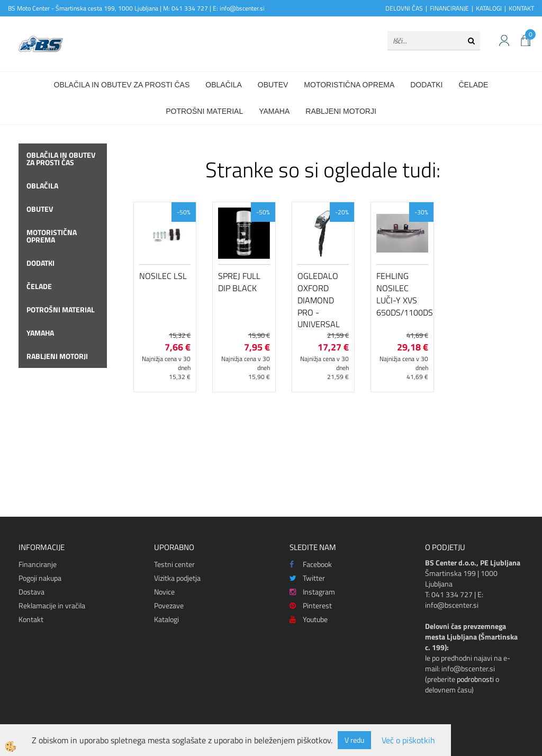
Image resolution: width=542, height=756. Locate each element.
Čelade (473, 85)
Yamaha (274, 111)
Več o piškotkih (408, 740)
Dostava (31, 592)
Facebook (311, 564)
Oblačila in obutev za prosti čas (122, 85)
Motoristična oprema (349, 85)
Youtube (309, 619)
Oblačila (223, 85)
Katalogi (166, 619)
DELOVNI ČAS (404, 8)
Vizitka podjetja (177, 578)
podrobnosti (475, 679)
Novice (164, 592)
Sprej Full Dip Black (239, 282)
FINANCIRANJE (449, 8)
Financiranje (38, 564)
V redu (354, 740)
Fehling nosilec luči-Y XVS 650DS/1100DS (402, 294)
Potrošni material (204, 111)
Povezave (169, 605)
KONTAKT (521, 8)
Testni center (174, 564)
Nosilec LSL (163, 276)
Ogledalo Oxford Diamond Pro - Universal (319, 300)
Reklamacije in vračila (52, 605)
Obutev (273, 85)
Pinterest (311, 605)
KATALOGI (489, 8)
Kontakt (31, 619)
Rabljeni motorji (341, 111)
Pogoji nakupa (40, 578)
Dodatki (426, 85)
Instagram (312, 592)
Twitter (307, 578)
